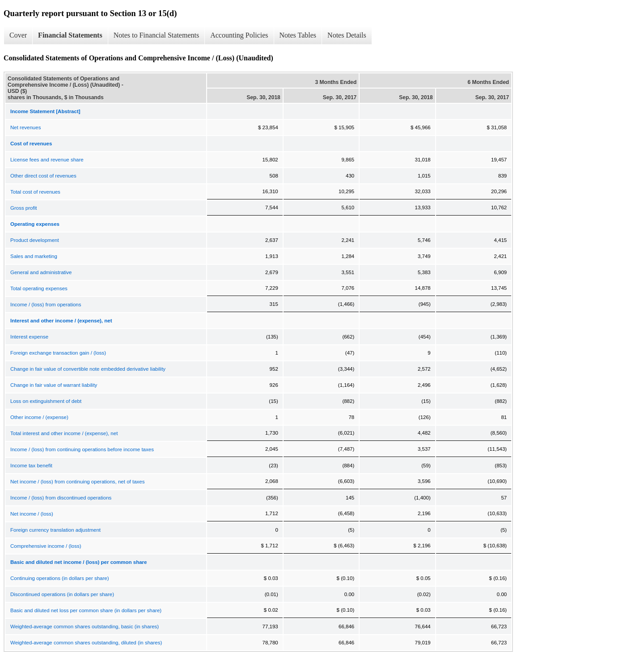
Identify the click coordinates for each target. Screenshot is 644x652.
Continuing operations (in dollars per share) (60, 578)
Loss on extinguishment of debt (46, 401)
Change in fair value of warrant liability (54, 385)
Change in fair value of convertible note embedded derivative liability (88, 369)
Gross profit (23, 208)
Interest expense (29, 337)
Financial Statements (70, 35)
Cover (18, 35)
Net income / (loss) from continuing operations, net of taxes (77, 482)
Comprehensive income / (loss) (46, 546)
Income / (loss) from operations (46, 305)
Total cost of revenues (35, 192)
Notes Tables (298, 35)
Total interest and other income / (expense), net (64, 433)
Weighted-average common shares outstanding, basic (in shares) (85, 627)
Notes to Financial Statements (157, 35)
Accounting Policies (239, 35)
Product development (35, 240)
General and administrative (41, 272)
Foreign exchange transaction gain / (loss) (58, 353)
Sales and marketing (34, 256)
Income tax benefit (31, 466)
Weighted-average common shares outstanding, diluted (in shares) (86, 643)
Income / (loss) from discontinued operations (61, 498)
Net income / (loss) (32, 514)
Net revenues (25, 127)
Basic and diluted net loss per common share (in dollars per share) (86, 610)
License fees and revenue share (47, 160)
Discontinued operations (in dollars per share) (62, 594)
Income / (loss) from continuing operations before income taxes (82, 449)
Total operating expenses (39, 288)
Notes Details (347, 35)
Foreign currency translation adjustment (55, 530)
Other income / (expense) (39, 417)
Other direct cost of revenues (43, 176)
